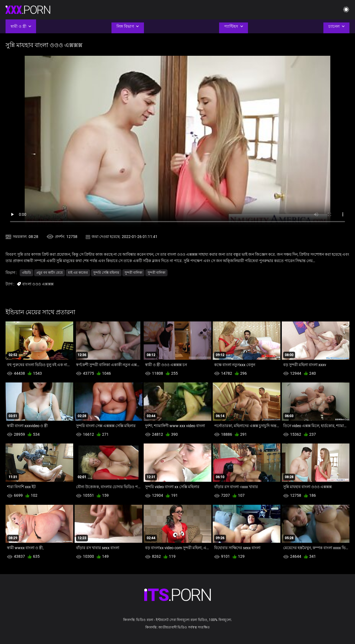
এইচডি (26, 273)
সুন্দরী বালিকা (133, 273)
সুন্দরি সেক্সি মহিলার (106, 273)
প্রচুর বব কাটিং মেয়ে (50, 273)
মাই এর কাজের (78, 273)
